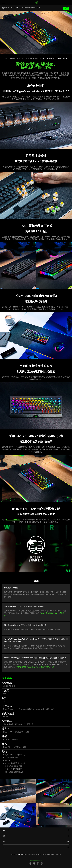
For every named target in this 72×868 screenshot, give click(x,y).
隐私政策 (58, 854)
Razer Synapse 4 (13, 520)
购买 (66, 8)
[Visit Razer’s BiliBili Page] (42, 863)
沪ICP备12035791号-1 (43, 854)
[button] (3, 3)
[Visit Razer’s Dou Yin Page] (38, 863)
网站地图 (52, 854)
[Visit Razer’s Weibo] (30, 863)
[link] (36, 3)
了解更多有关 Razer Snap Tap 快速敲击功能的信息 (35, 667)
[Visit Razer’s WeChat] (34, 863)
